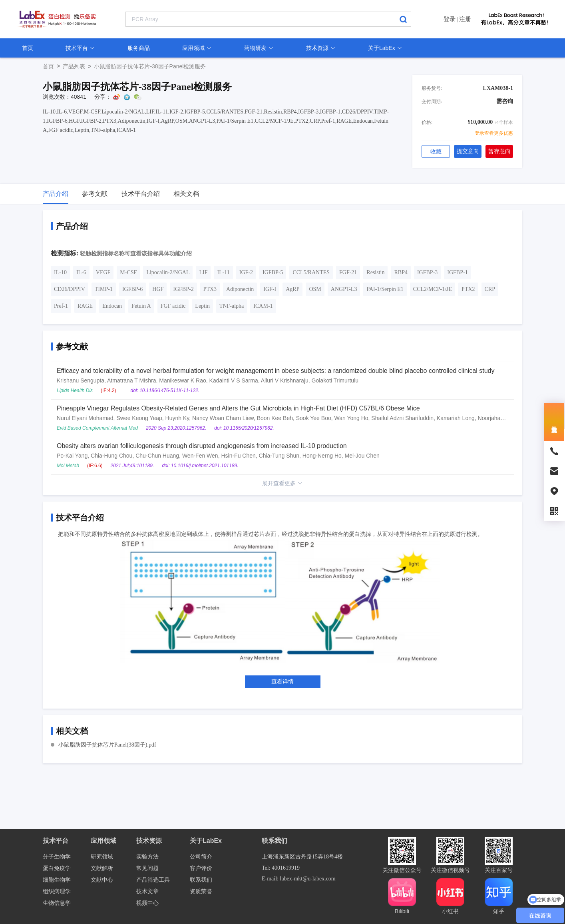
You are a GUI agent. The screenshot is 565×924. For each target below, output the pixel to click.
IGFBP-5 (273, 272)
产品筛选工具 (153, 880)
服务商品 (139, 48)
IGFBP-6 (132, 289)
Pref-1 (61, 306)
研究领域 (102, 857)
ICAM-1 (263, 306)
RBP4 (401, 272)
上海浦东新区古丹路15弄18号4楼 (302, 857)
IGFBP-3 (427, 272)
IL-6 (81, 272)
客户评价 (201, 868)
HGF (158, 289)
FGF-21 (348, 272)
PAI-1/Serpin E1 (385, 289)
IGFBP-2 (183, 289)
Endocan (112, 306)
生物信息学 (57, 903)
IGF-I (270, 289)
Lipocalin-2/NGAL (168, 272)
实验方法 (147, 857)
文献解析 (102, 868)
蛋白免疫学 (57, 868)
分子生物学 (57, 857)
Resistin (375, 272)
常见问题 (147, 868)
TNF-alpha (232, 306)
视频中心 (147, 903)
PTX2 (468, 289)
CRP (490, 289)
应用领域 (197, 48)
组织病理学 (57, 891)
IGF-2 (246, 272)
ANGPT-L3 (344, 289)
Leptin (202, 306)
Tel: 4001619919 (281, 868)
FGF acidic (173, 306)
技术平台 (80, 48)
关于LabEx (385, 48)
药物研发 (259, 48)
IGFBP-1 (457, 272)
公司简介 (201, 857)
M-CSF (128, 272)
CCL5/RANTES (311, 272)
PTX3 (210, 289)
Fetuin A (141, 306)
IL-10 (60, 272)
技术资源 (321, 48)
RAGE (85, 306)
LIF (203, 272)
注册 (465, 19)
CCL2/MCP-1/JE (433, 289)
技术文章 (147, 891)
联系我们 (201, 880)
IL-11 (223, 272)
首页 (28, 48)
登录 (450, 19)
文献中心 (102, 880)
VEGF (103, 272)
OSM (315, 289)
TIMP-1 (104, 289)
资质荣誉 (201, 891)
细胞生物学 (57, 880)
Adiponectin (240, 289)
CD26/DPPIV (70, 289)
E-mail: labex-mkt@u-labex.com (299, 879)
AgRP (292, 289)
